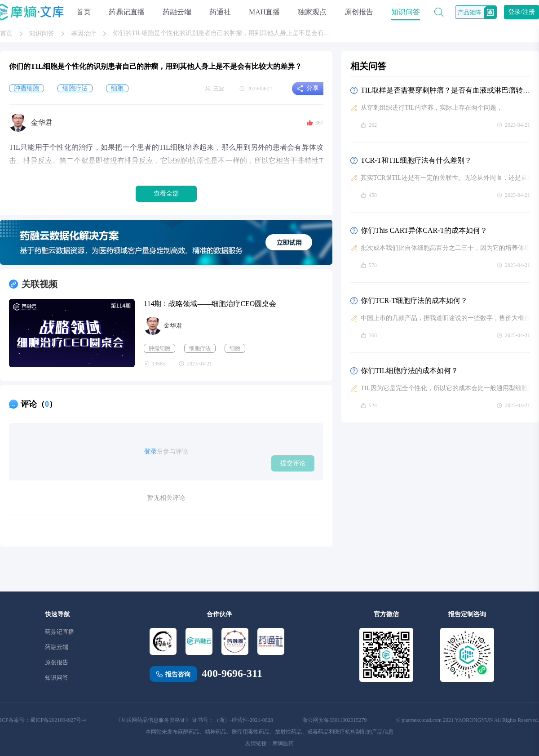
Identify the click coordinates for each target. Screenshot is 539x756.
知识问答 (406, 12)
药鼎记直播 (127, 12)
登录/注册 (521, 12)
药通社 (220, 12)
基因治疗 (84, 33)
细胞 (235, 348)
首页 (84, 12)
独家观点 (312, 12)
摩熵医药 (283, 743)
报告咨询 (178, 674)
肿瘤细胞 (159, 348)
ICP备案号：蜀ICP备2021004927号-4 (43, 720)
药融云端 (177, 12)
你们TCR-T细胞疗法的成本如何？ (414, 300)
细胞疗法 (200, 348)
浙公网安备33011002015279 (335, 720)
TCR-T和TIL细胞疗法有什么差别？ (416, 160)
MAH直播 (264, 12)
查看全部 (166, 193)
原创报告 (359, 12)
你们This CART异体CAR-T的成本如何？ (424, 230)
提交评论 (293, 463)
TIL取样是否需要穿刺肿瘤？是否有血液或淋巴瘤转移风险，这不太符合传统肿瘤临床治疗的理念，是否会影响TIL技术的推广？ (445, 90)
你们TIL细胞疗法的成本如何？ (409, 371)
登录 (150, 451)
